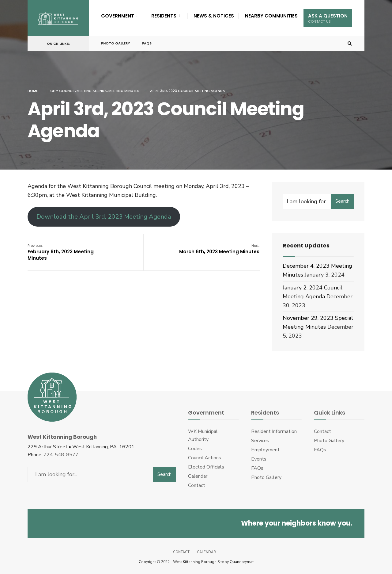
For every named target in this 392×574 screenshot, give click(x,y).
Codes (195, 449)
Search (342, 201)
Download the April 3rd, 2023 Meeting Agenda (104, 217)
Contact (197, 485)
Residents (164, 16)
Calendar (198, 476)
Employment (265, 450)
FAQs (147, 43)
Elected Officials (206, 467)
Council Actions (205, 458)
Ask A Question (328, 18)
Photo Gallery (115, 43)
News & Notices (214, 16)
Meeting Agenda (92, 91)
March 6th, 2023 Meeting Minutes (219, 249)
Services (260, 441)
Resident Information (274, 431)
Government (118, 16)
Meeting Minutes (124, 91)
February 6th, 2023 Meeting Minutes (61, 252)
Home (33, 91)
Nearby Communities (271, 16)
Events (259, 459)
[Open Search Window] (350, 44)
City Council (63, 91)
